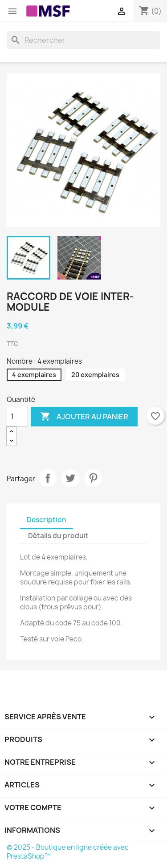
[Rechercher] (83, 40)
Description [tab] (47, 520)
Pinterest (93, 478)
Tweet (70, 478)
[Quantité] (17, 417)
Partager (48, 478)
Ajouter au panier (84, 417)
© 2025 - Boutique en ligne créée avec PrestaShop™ (68, 852)
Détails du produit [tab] (58, 536)
